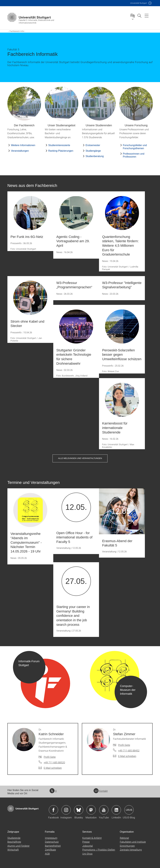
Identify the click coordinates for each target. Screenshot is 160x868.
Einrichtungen (127, 846)
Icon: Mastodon (91, 810)
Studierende (14, 838)
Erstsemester (93, 145)
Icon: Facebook (53, 810)
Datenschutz (52, 842)
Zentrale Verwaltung (131, 850)
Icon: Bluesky (79, 810)
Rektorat (124, 838)
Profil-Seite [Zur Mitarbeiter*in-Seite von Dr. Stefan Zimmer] (124, 745)
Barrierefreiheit (53, 846)
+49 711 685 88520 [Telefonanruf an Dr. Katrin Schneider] (54, 762)
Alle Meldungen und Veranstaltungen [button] (80, 458)
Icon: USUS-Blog (129, 810)
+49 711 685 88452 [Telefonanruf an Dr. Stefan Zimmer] (129, 750)
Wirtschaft (13, 850)
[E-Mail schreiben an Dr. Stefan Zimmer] (125, 756)
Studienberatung (95, 156)
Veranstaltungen (20, 151)
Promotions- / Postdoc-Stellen (99, 850)
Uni (139, 3)
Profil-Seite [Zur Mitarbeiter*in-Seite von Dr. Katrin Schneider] (50, 757)
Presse (86, 842)
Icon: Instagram (66, 810)
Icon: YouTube (104, 810)
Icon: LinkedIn (116, 810)
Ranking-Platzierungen (61, 151)
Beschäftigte (14, 842)
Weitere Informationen (23, 145)
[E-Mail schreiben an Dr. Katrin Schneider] (50, 768)
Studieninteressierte (59, 145)
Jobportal (88, 846)
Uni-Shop (87, 854)
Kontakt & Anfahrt (92, 838)
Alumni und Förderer (18, 846)
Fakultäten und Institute (133, 842)
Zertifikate (50, 850)
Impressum (51, 838)
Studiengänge (93, 151)
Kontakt (101, 791)
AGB (47, 854)
